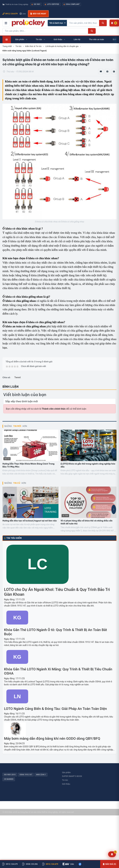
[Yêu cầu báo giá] (112, 854)
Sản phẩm (66, 772)
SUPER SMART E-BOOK (72, 776)
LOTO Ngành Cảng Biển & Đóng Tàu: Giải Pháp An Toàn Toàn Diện (55, 709)
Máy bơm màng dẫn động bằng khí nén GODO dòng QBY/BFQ (52, 739)
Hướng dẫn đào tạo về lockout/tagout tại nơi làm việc (30, 521)
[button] (114, 453)
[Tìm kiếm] (103, 23)
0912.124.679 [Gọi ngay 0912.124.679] (10, 14)
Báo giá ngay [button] (38, 14)
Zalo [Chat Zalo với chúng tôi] (23, 14)
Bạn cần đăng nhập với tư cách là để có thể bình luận (46, 409)
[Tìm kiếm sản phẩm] (83, 23)
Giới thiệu (66, 784)
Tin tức (65, 780)
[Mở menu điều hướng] (6, 23)
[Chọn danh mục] (57, 23)
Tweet (18, 377)
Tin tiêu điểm (14, 538)
